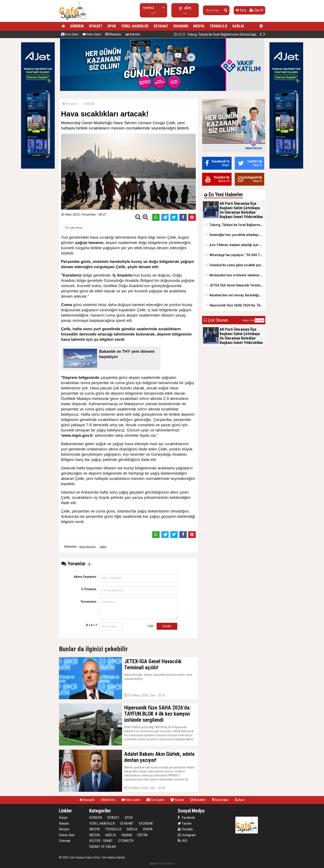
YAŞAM (127, 835)
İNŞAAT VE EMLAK (103, 847)
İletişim (64, 829)
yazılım (154, 863)
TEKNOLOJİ (218, 26)
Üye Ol (256, 10)
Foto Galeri (70, 34)
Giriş (241, 10)
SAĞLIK (238, 26)
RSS (183, 841)
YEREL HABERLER (135, 26)
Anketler (133, 34)
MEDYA (199, 26)
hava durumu (88, 547)
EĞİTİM (142, 835)
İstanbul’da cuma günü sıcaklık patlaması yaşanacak (235, 265)
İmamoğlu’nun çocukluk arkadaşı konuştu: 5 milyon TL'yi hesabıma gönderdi (235, 235)
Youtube (185, 829)
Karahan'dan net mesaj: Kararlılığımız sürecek (235, 295)
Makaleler (113, 34)
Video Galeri (92, 34)
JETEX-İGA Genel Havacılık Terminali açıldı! (235, 285)
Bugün (246, 320)
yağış (103, 547)
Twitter (185, 823)
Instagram (187, 835)
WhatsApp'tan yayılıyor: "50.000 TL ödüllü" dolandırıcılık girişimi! (235, 255)
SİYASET (96, 26)
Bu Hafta (259, 320)
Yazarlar (177, 800)
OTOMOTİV (126, 841)
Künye (63, 817)
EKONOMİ (181, 26)
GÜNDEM (77, 26)
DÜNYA (148, 829)
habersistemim (166, 863)
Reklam (64, 823)
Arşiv (240, 800)
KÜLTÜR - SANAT (101, 841)
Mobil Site (108, 800)
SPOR (112, 26)
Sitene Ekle (67, 835)
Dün (252, 320)
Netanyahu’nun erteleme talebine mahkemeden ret (235, 275)
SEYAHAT (161, 26)
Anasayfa (70, 104)
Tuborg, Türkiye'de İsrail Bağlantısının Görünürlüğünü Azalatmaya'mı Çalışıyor (235, 225)
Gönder (167, 626)
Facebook (186, 817)
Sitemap (65, 841)
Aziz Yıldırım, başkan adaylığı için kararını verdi (235, 245)
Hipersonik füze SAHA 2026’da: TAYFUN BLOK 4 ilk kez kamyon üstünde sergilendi (235, 305)
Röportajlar (220, 800)
